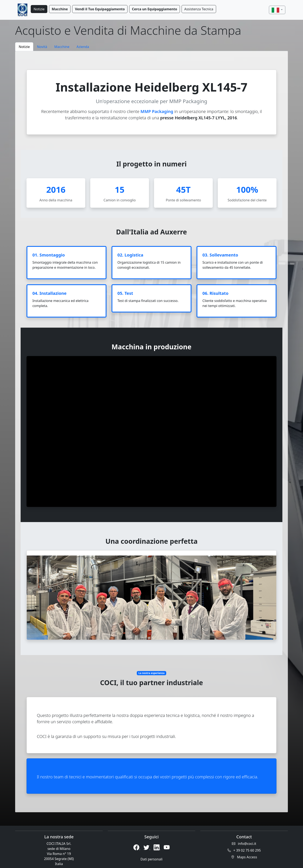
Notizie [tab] (24, 47)
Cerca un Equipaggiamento (155, 9)
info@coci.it (244, 844)
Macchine (60, 9)
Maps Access (244, 857)
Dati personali (152, 859)
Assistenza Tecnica (199, 9)
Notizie (39, 9)
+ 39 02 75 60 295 (244, 850)
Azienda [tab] (83, 47)
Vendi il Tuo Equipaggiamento (100, 9)
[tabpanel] (151, 432)
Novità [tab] (42, 47)
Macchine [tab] (62, 47)
